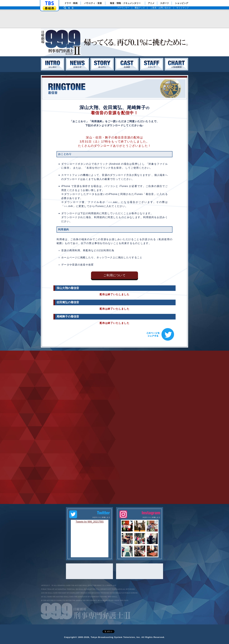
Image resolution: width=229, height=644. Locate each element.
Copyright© (71, 637)
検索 (72, 8)
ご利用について (114, 275)
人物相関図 (176, 64)
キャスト (127, 64)
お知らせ (77, 64)
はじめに (53, 64)
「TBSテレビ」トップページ (49, 3)
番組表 (49, 8)
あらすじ (102, 64)
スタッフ (152, 64)
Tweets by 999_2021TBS (90, 522)
